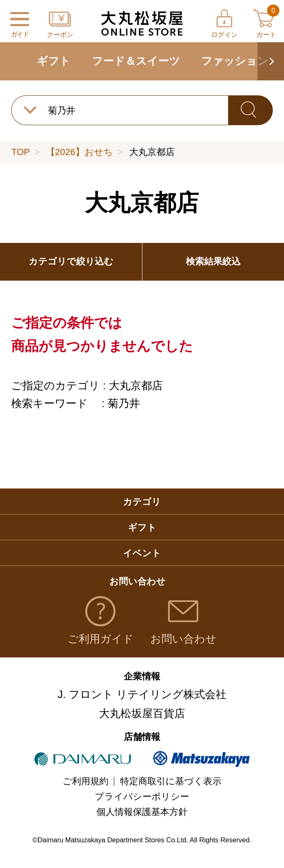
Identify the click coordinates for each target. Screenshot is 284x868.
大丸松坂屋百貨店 (142, 713)
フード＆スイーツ (136, 61)
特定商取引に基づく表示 (171, 781)
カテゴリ (142, 502)
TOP (20, 152)
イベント (142, 553)
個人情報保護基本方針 (142, 812)
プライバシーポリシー (142, 796)
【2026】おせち (79, 152)
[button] (271, 61)
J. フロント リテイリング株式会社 (142, 694)
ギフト (54, 61)
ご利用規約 (85, 781)
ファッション (235, 61)
